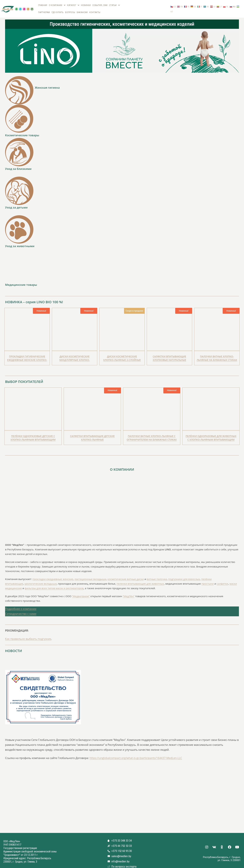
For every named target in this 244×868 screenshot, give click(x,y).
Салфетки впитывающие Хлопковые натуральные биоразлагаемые (169, 356)
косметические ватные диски (126, 575)
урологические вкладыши (41, 579)
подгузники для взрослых (184, 575)
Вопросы (70, 9)
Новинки (86, 5)
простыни (208, 579)
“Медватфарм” (81, 592)
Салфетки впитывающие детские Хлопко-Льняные (92, 433)
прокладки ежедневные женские (53, 575)
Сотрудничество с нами (21, 609)
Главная (43, 5)
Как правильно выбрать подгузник (28, 634)
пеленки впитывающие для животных (140, 579)
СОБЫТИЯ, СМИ (100, 5)
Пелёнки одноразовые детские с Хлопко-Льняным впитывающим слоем (33, 435)
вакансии (82, 9)
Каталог (73, 5)
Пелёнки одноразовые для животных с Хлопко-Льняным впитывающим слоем (211, 435)
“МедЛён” (129, 592)
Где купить (57, 9)
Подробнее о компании (21, 604)
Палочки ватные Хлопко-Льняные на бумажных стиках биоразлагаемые (217, 356)
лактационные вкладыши (90, 575)
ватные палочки (157, 575)
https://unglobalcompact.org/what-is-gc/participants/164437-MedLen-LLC (136, 753)
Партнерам (44, 9)
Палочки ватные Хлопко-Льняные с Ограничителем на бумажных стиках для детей (152, 435)
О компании (57, 5)
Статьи (114, 5)
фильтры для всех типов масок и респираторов (54, 584)
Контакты (95, 9)
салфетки (222, 579)
